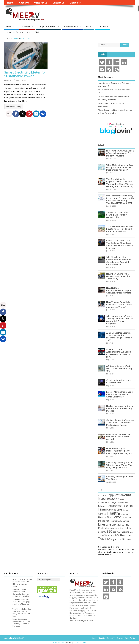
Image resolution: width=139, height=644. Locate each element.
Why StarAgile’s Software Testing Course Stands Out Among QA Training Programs (120, 320)
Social (103, 54)
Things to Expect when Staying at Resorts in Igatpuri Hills (118, 215)
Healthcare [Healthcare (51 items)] (124, 514)
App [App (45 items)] (106, 495)
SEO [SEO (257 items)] (110, 531)
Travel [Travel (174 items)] (121, 539)
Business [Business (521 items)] (106, 498)
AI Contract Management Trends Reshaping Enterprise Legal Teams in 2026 (119, 336)
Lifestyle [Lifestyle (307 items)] (105, 524)
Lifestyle (101, 26)
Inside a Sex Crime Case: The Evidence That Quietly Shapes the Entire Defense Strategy (120, 244)
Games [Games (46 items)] (125, 510)
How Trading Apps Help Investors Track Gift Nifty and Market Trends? (119, 304)
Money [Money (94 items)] (108, 528)
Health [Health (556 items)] (113, 513)
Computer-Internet (47, 26)
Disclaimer (75, 3)
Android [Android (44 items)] (101, 495)
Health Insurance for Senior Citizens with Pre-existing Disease (120, 408)
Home (10, 3)
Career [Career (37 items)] (121, 499)
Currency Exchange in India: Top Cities (120, 478)
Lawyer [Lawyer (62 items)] (126, 521)
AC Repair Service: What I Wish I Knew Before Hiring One (119, 368)
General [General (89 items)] (102, 514)
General (10, 26)
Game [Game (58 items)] (119, 510)
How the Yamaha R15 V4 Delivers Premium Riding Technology (118, 276)
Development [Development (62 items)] (123, 503)
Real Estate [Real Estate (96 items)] (125, 528)
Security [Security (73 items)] (102, 532)
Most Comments (106, 77)
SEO (37, 32)
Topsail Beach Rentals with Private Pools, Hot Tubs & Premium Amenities (120, 229)
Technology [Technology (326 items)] (107, 538)
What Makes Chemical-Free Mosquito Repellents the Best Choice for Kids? (120, 167)
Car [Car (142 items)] (116, 499)
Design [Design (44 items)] (114, 503)
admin (9, 80)
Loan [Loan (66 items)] (114, 525)
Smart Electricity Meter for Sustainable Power (25, 74)
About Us (24, 3)
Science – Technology (17, 32)
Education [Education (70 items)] (103, 506)
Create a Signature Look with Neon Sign (119, 381)
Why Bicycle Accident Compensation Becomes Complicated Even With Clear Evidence (119, 261)
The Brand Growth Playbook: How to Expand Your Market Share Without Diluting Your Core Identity (120, 183)
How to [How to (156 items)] (126, 517)
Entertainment (71, 26)
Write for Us (41, 3)
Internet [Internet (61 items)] (113, 521)
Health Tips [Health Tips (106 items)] (105, 517)
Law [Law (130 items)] (120, 521)
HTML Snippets (59, 642)
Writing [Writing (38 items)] (128, 539)
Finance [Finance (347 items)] (104, 509)
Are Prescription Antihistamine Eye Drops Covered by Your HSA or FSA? (119, 353)
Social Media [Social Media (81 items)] (111, 535)
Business (26, 26)
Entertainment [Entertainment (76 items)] (115, 506)
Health (89, 26)
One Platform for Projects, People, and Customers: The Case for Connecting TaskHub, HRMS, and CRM (120, 199)
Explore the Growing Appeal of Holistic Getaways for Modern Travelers (120, 153)
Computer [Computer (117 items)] (104, 502)
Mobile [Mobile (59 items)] (101, 528)
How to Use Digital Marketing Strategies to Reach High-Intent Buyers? (119, 451)
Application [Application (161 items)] (116, 495)
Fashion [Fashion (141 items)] (128, 506)
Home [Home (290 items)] (116, 517)
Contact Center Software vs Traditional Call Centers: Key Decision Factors (120, 422)
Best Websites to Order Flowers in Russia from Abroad (118, 437)
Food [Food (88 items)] (114, 510)
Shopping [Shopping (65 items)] (125, 532)
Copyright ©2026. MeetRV (14, 638)
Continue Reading (14, 107)
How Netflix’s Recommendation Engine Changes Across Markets (119, 290)
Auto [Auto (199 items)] (128, 495)
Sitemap (120, 638)
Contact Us (59, 3)
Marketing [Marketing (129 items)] (123, 525)
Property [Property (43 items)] (116, 528)
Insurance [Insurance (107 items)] (104, 521)
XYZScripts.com (80, 642)
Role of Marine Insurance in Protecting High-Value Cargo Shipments (120, 394)
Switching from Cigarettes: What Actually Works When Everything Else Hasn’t (120, 465)
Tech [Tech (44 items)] (130, 535)
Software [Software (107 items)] (123, 535)
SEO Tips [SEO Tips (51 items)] (117, 532)
